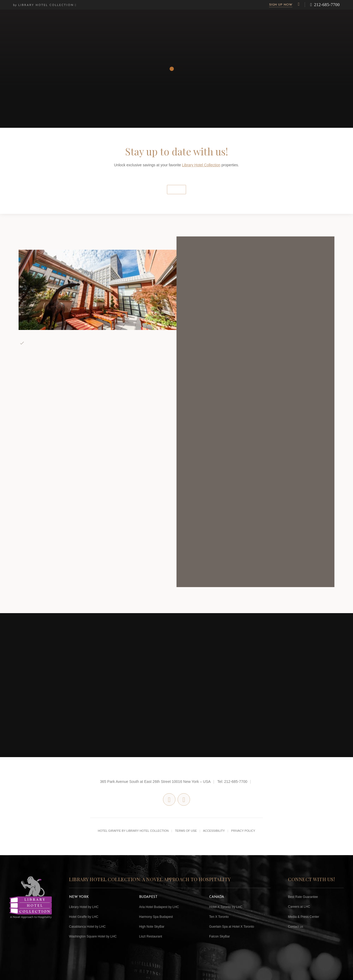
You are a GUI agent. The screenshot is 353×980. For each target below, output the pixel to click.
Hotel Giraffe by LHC (84, 917)
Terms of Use (186, 831)
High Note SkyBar (152, 927)
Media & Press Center (304, 917)
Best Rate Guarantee (303, 897)
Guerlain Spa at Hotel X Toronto (232, 927)
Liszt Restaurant (151, 936)
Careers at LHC (299, 907)
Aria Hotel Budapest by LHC (159, 907)
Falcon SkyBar (219, 936)
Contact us (296, 927)
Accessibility (214, 831)
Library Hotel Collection (201, 165)
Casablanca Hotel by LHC (87, 927)
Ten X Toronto (219, 917)
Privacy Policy (243, 831)
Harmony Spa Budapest (156, 917)
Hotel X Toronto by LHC (226, 907)
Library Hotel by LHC (84, 907)
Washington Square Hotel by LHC (93, 936)
